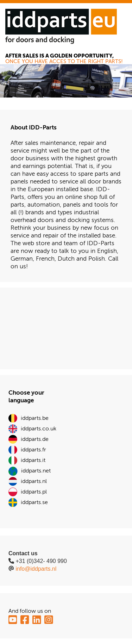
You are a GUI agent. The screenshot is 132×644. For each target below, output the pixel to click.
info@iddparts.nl (36, 569)
